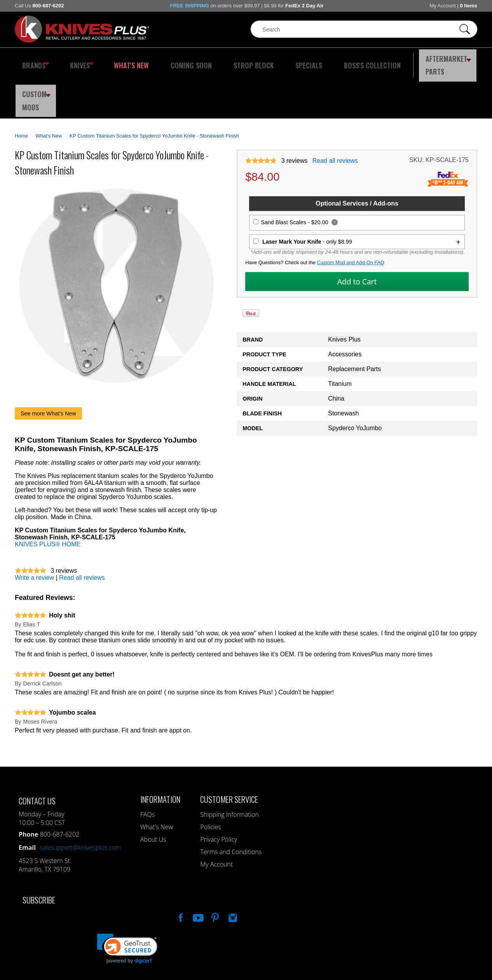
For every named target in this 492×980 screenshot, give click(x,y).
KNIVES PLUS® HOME (48, 498)
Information (160, 753)
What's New (122, 60)
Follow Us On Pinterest (215, 870)
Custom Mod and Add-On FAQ (351, 217)
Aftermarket (403, 60)
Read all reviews (335, 115)
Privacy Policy (219, 793)
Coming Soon (174, 60)
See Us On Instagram (232, 870)
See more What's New (48, 367)
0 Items (468, 6)
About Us (153, 793)
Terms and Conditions (231, 806)
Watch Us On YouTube (197, 870)
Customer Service (229, 753)
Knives (77, 60)
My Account (442, 6)
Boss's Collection (331, 60)
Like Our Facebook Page (180, 870)
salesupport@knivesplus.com (80, 801)
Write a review (34, 531)
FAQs (147, 768)
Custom (458, 60)
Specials (276, 60)
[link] (127, 902)
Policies (210, 781)
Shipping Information (229, 768)
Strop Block (229, 60)
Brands (33, 60)
